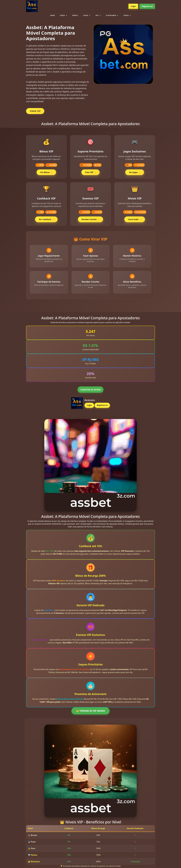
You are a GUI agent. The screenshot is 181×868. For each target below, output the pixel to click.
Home (52, 15)
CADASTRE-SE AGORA (90, 391)
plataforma (111, 15)
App (97, 15)
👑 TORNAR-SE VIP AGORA (90, 712)
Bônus (75, 15)
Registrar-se (147, 6)
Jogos (63, 15)
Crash (126, 15)
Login (133, 6)
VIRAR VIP (35, 111)
